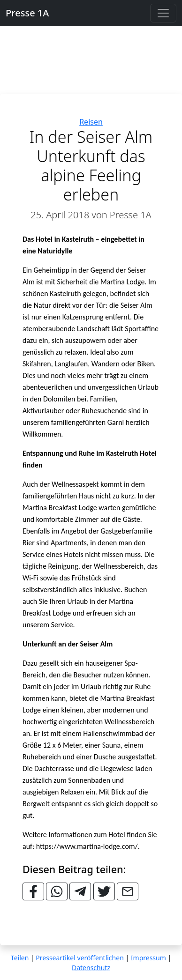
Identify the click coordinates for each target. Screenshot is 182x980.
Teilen (20, 958)
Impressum (148, 958)
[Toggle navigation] (163, 13)
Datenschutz (91, 968)
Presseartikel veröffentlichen (80, 958)
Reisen (91, 122)
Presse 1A (27, 13)
